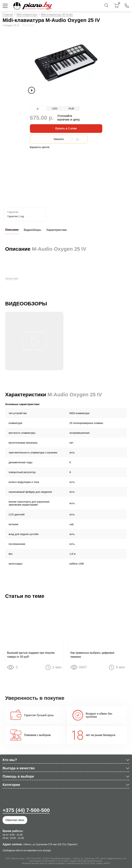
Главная (8, 15)
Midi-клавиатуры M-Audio (57, 15)
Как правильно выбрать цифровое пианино (92, 655)
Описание (12, 230)
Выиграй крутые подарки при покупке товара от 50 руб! (31, 655)
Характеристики (56, 230)
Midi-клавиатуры (27, 15)
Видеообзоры (32, 230)
